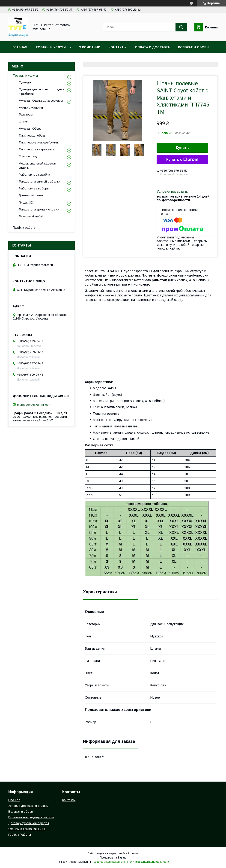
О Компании (89, 47)
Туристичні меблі (31, 216)
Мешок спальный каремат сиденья (37, 166)
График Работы (20, 835)
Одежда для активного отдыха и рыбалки (42, 91)
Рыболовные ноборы (34, 188)
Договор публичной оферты (29, 823)
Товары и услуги (51, 47)
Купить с (182, 160)
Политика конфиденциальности (43, 59)
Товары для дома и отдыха (39, 209)
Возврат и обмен (193, 47)
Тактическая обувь (32, 136)
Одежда (25, 82)
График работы (25, 228)
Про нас (14, 800)
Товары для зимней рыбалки (39, 181)
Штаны (23, 121)
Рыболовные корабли (34, 175)
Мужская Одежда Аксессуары (41, 101)
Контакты (118, 47)
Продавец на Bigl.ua (113, 858)
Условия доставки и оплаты (28, 806)
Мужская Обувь (30, 129)
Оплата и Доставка (152, 47)
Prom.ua (133, 853)
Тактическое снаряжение (36, 149)
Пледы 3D (26, 203)
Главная (20, 47)
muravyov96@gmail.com (34, 404)
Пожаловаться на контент (108, 862)
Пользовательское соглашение (111, 59)
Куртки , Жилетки (31, 108)
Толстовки (26, 114)
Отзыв (155, 59)
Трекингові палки (31, 195)
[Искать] (181, 27)
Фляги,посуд (28, 156)
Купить (182, 148)
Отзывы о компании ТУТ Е (27, 829)
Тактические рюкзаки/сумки (38, 142)
